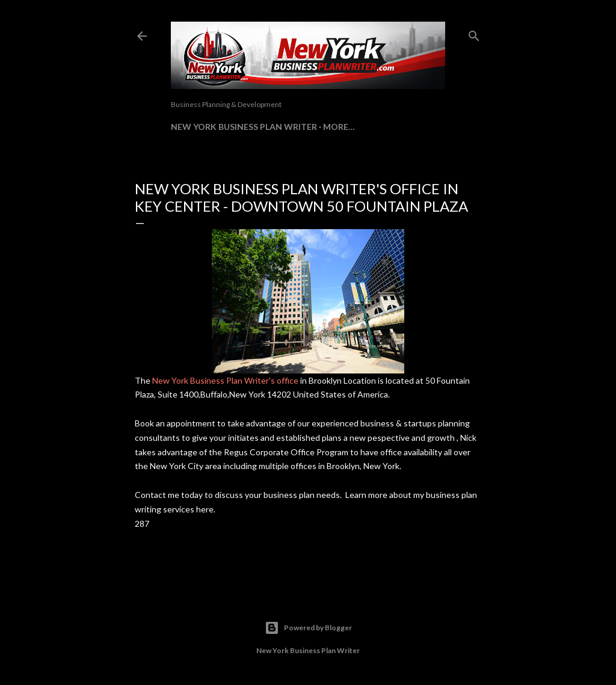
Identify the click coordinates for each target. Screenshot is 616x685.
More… (339, 127)
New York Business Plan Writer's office (225, 380)
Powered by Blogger (308, 628)
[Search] (474, 33)
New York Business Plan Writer (244, 127)
